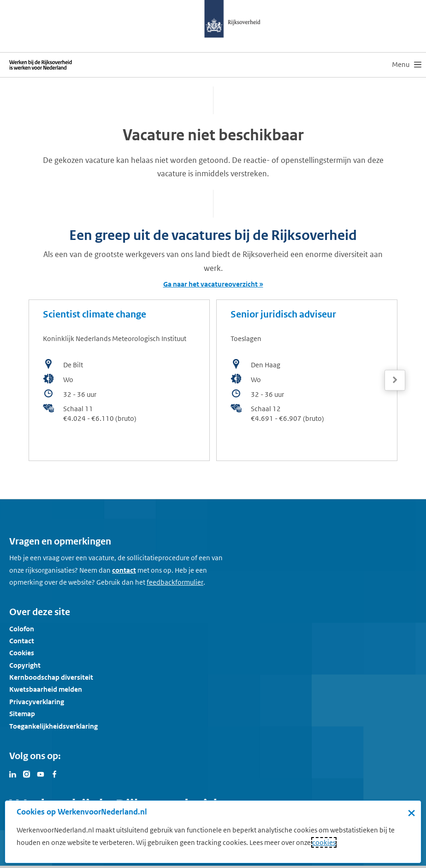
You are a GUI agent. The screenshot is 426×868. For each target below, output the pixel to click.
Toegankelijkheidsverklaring (53, 726)
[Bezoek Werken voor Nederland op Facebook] (54, 773)
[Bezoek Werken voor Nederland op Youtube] (41, 773)
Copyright (25, 665)
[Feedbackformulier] (175, 582)
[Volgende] (395, 380)
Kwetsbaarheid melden (46, 689)
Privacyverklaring (37, 702)
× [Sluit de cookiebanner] (411, 813)
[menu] (407, 65)
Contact (22, 641)
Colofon (22, 629)
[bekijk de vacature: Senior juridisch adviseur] (307, 380)
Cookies (22, 653)
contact (124, 570)
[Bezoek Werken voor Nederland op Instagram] (27, 773)
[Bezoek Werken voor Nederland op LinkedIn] (13, 773)
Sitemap (22, 714)
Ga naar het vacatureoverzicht (210, 284)
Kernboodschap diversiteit (51, 677)
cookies (324, 842)
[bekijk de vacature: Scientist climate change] (119, 380)
